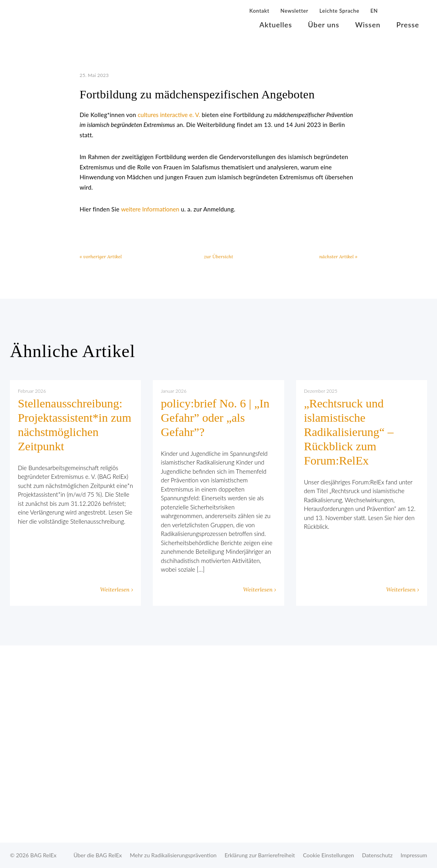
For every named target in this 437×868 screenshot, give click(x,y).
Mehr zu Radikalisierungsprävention (173, 855)
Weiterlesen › (116, 590)
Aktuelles (276, 25)
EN (374, 11)
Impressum (414, 855)
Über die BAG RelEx (98, 855)
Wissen (368, 25)
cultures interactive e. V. (169, 115)
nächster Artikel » (338, 256)
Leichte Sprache (339, 11)
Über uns (324, 25)
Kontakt (259, 11)
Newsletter (295, 11)
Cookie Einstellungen (328, 855)
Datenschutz (377, 855)
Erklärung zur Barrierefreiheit (260, 855)
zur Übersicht (219, 256)
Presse (408, 25)
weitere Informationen (150, 209)
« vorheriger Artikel (101, 256)
